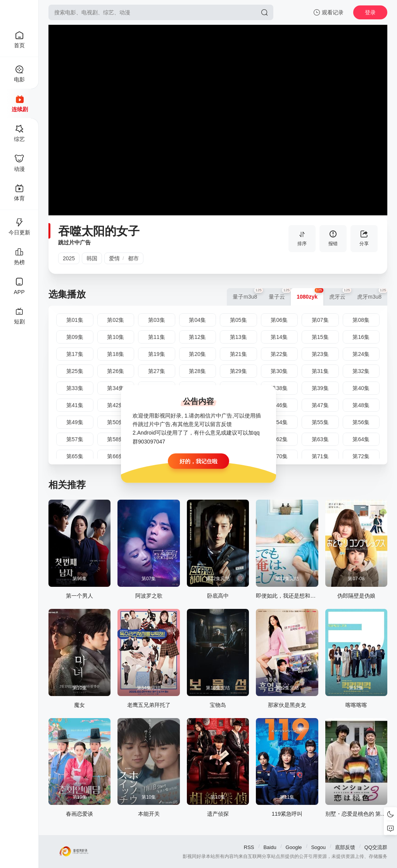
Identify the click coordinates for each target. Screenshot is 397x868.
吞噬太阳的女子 (99, 231)
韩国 (92, 258)
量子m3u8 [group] (248, 294)
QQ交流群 (376, 847)
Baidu (270, 847)
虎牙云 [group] (340, 294)
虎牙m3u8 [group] (372, 294)
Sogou (318, 847)
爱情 (114, 258)
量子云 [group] (280, 294)
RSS (249, 847)
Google (294, 847)
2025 (69, 258)
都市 (133, 258)
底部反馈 (345, 847)
